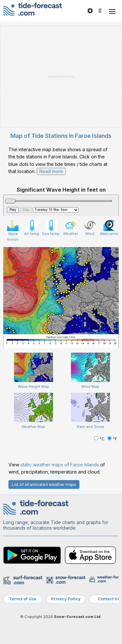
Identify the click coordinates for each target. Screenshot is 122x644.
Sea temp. (51, 228)
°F (112, 439)
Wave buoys (13, 231)
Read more (51, 171)
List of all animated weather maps (44, 484)
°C (100, 439)
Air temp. (32, 228)
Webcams (109, 228)
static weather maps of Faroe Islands (60, 465)
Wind (90, 228)
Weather (71, 228)
